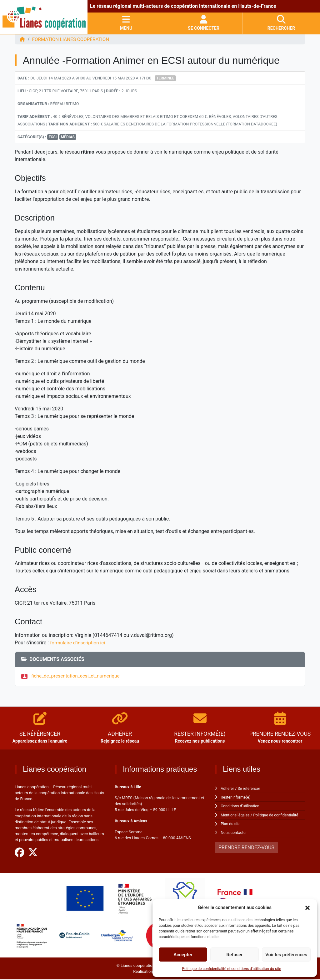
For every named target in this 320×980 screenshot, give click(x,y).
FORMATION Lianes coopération (73, 39)
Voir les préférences (286, 955)
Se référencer (250, 788)
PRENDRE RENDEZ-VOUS (246, 847)
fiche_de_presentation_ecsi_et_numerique (78, 676)
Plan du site (231, 824)
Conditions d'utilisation (241, 806)
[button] (307, 907)
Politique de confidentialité (278, 815)
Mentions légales (236, 815)
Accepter (183, 955)
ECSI (53, 137)
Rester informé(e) (236, 797)
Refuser (234, 955)
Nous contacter (234, 833)
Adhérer (228, 788)
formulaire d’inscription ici (79, 643)
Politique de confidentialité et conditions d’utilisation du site (232, 969)
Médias (68, 137)
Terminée (165, 78)
